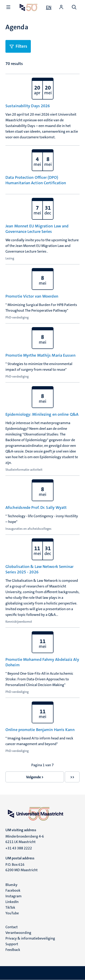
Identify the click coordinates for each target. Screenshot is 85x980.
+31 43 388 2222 (19, 848)
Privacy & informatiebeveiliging (30, 938)
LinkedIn (12, 902)
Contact (12, 927)
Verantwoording (18, 933)
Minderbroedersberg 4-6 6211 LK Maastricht (25, 839)
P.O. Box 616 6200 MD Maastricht (22, 867)
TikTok (10, 907)
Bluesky (11, 885)
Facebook (13, 890)
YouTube (12, 913)
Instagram (13, 896)
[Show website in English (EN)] (49, 7)
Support (12, 944)
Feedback (13, 950)
